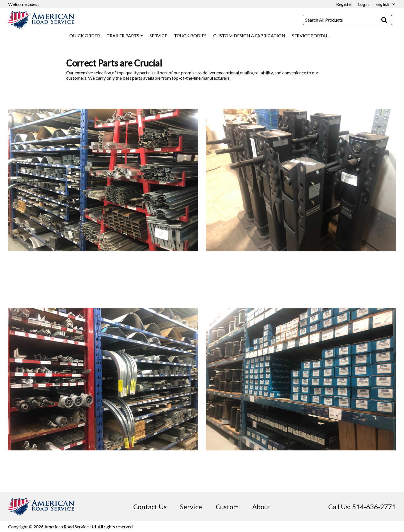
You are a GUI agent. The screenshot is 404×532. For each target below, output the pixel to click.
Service (191, 507)
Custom (227, 507)
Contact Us (150, 507)
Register (344, 4)
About (261, 507)
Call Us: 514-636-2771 (362, 507)
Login (363, 4)
